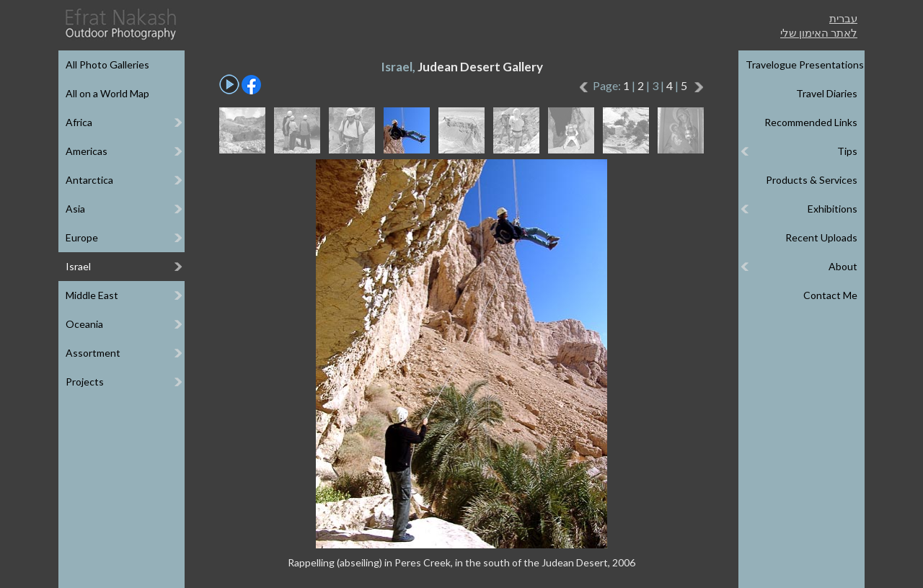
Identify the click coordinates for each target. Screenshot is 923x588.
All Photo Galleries (107, 64)
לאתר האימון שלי (819, 32)
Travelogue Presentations (805, 64)
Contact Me (830, 295)
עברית (843, 18)
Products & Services (812, 180)
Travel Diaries (827, 93)
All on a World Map (107, 93)
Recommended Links (811, 122)
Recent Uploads (821, 237)
